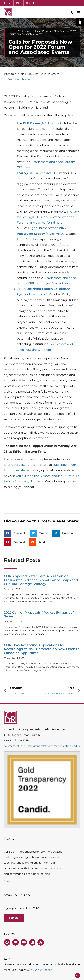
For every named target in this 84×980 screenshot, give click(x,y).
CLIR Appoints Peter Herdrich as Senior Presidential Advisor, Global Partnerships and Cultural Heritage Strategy (41, 580)
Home (12, 31)
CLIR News (24, 31)
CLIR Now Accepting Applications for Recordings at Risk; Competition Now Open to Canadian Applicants (42, 649)
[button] (80, 22)
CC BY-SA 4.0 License (39, 970)
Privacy (8, 882)
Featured (14, 79)
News (26, 79)
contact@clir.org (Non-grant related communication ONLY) (42, 746)
